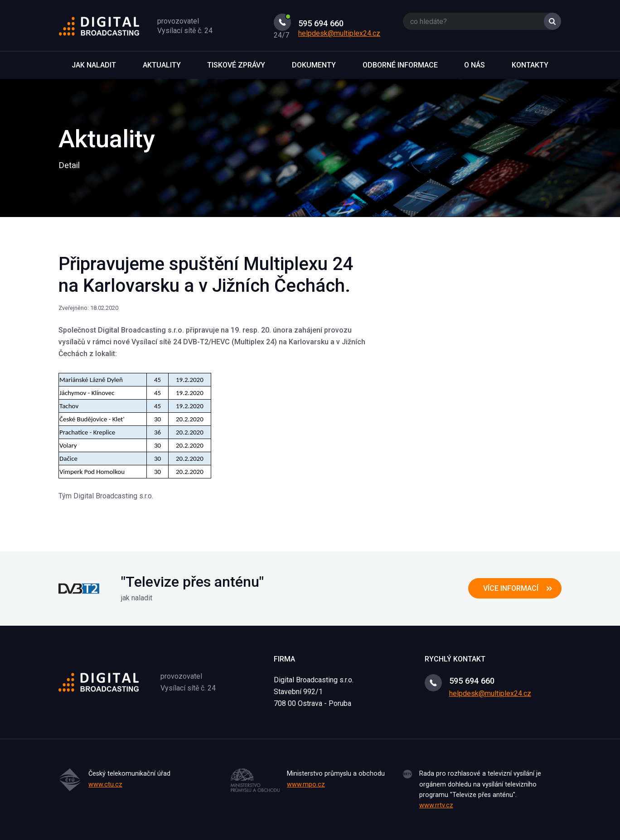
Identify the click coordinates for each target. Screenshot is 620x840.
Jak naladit (94, 65)
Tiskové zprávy (236, 65)
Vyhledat (552, 21)
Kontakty (530, 65)
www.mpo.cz (306, 784)
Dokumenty (314, 65)
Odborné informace (400, 65)
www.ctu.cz (105, 784)
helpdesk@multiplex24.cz (339, 33)
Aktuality (162, 65)
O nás (475, 65)
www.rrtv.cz (436, 805)
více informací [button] (511, 588)
